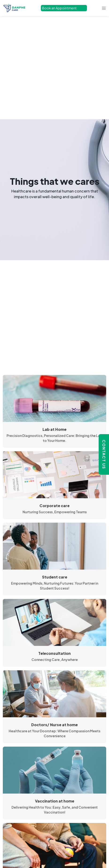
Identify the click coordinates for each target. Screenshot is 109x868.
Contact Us (104, 454)
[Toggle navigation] (104, 8)
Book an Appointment (59, 8)
